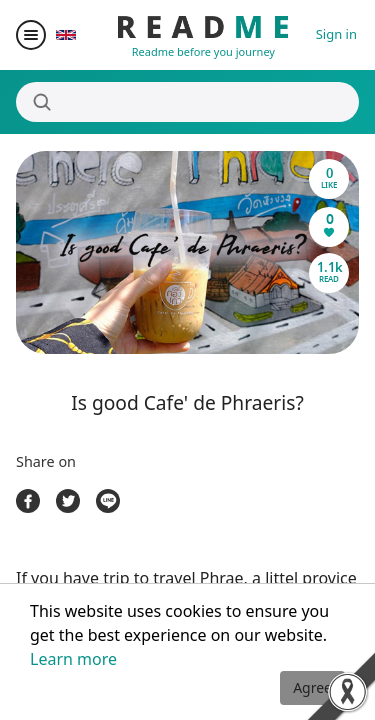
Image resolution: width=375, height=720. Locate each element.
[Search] (187, 102)
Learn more (73, 659)
